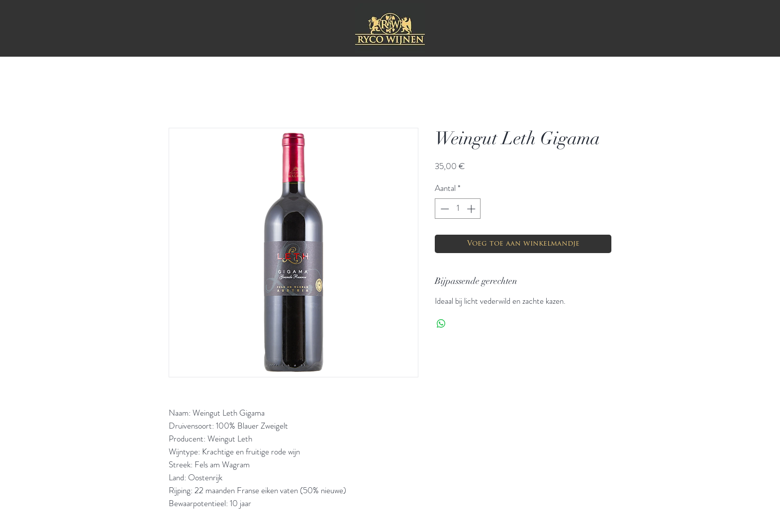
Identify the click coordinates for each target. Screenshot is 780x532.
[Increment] (472, 209)
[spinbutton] (458, 209)
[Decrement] (444, 209)
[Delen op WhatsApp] (441, 324)
